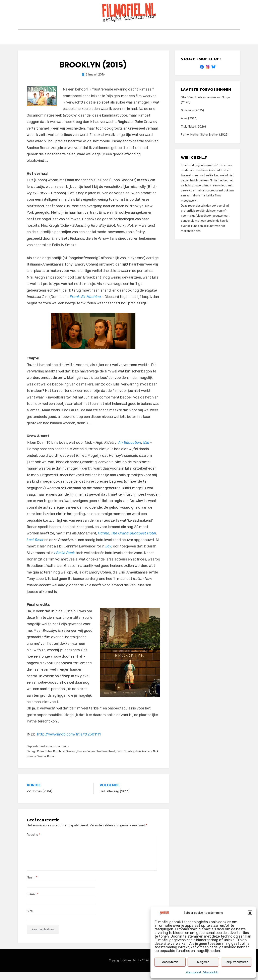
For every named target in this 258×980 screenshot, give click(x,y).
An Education (130, 450)
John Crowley (125, 759)
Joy (108, 554)
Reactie (34, 843)
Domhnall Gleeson (65, 759)
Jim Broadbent (106, 759)
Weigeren (203, 962)
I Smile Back (64, 561)
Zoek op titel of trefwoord (104, 46)
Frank (75, 305)
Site (30, 919)
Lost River (35, 548)
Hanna (104, 541)
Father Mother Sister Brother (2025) (205, 142)
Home (69, 46)
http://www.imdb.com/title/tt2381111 (69, 742)
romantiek (60, 754)
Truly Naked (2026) (193, 134)
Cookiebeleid (193, 972)
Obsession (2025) (192, 118)
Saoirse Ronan (46, 764)
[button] (250, 913)
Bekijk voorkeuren (236, 962)
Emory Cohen (86, 759)
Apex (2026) (189, 126)
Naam (32, 885)
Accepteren (170, 962)
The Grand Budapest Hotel (133, 541)
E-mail (33, 902)
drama (48, 754)
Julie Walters (144, 759)
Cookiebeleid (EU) (179, 46)
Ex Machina (91, 305)
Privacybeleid (211, 972)
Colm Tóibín (45, 759)
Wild (146, 450)
